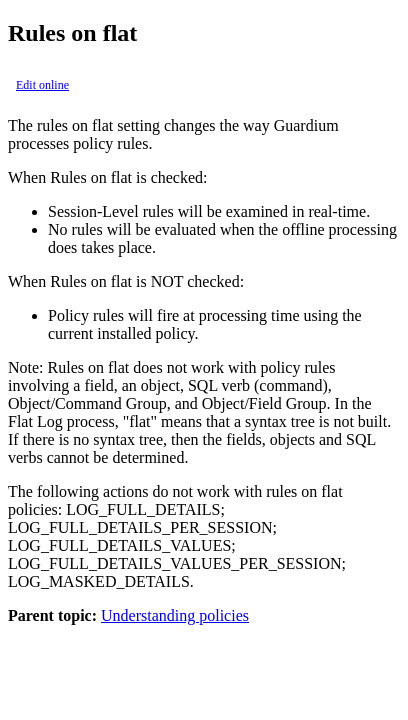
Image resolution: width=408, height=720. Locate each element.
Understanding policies (175, 615)
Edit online (42, 85)
